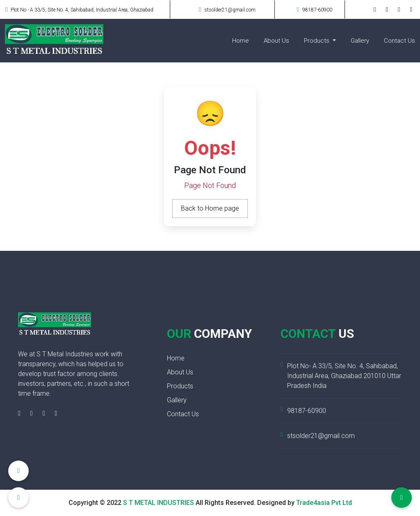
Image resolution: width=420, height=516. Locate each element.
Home (241, 41)
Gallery (360, 41)
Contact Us (399, 41)
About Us (276, 41)
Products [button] (317, 41)
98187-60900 (315, 10)
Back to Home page (210, 208)
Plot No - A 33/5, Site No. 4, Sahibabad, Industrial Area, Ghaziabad (79, 10)
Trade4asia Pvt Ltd (324, 503)
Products (180, 386)
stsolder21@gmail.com (227, 10)
